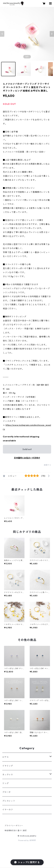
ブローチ (7, 792)
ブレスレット (9, 801)
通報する (47, 465)
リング (5, 783)
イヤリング (8, 766)
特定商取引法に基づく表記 (16, 830)
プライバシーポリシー (14, 826)
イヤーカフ (8, 810)
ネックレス (8, 775)
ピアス (5, 757)
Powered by (27, 840)
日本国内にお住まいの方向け (27, 458)
